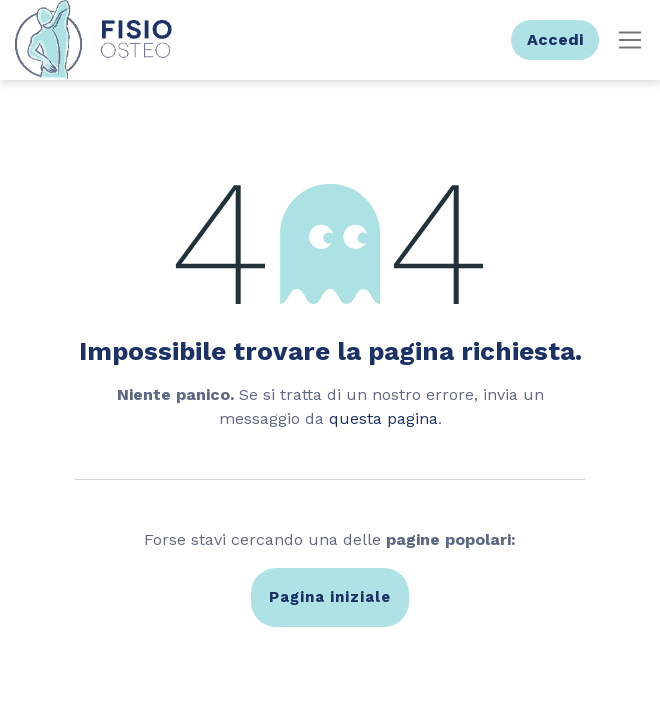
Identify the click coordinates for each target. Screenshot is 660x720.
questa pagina (383, 418)
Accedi (555, 39)
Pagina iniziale (330, 597)
